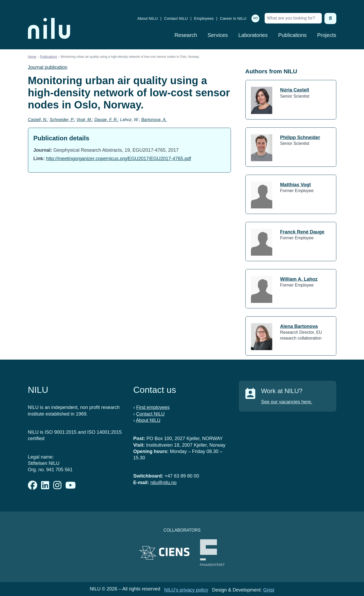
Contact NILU (176, 18)
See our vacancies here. (287, 402)
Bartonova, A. (154, 120)
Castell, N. (38, 120)
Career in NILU (233, 18)
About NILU (148, 18)
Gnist (269, 590)
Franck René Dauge (302, 232)
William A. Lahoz (299, 279)
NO (255, 18)
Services (218, 35)
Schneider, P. (62, 120)
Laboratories (253, 35)
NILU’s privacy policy (186, 590)
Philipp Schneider (300, 137)
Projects (327, 35)
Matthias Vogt (296, 185)
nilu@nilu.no (164, 483)
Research (186, 35)
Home (32, 57)
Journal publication (48, 67)
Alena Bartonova (299, 326)
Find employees (153, 407)
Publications (292, 35)
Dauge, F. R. (106, 120)
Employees (204, 18)
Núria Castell (295, 90)
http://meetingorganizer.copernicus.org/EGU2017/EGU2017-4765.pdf (119, 159)
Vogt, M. (84, 120)
